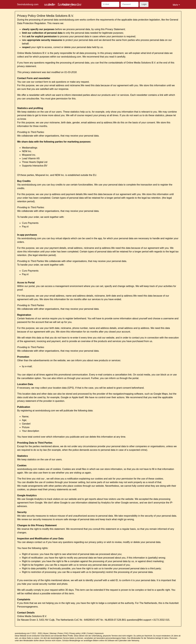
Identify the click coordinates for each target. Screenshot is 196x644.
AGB (84, 633)
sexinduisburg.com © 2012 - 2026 (28, 633)
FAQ (66, 633)
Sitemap (53, 633)
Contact (90, 633)
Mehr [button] (175, 5)
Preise (60, 633)
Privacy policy (75, 633)
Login (144, 4)
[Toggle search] (50, 4)
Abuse (46, 633)
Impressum (99, 633)
